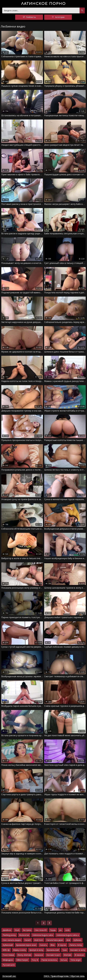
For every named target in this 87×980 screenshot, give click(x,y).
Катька (64, 960)
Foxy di (35, 960)
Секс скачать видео (12, 940)
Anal (68, 940)
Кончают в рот (53, 955)
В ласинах (79, 955)
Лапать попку (76, 945)
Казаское (39, 955)
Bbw (53, 945)
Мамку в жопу (19, 950)
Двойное (7, 930)
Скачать (43, 945)
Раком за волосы (49, 960)
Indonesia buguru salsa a (68, 935)
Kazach (28, 940)
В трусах (62, 945)
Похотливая (8, 955)
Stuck (17, 930)
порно (43, 4)
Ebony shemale (24, 955)
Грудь (53, 930)
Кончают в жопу (78, 950)
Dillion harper (22, 960)
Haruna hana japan (55, 940)
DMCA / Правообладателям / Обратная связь (64, 976)
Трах (65, 950)
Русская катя (9, 965)
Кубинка (77, 940)
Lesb (67, 930)
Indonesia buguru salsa (43, 935)
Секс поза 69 (41, 930)
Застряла (27, 930)
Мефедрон (8, 960)
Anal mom (39, 940)
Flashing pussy (9, 935)
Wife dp (6, 950)
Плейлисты (29, 17)
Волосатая (24, 935)
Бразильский (53, 950)
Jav (60, 930)
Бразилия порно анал (26, 945)
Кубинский (8, 945)
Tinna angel (75, 960)
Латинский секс (9, 976)
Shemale (68, 955)
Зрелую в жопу (36, 950)
